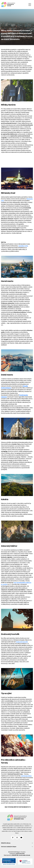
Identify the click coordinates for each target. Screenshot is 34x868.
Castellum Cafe (23, 246)
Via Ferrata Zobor (26, 776)
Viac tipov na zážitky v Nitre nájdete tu (18, 807)
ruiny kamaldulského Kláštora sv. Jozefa (16, 583)
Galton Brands (20, 854)
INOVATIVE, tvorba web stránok (21, 855)
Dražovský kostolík (22, 642)
